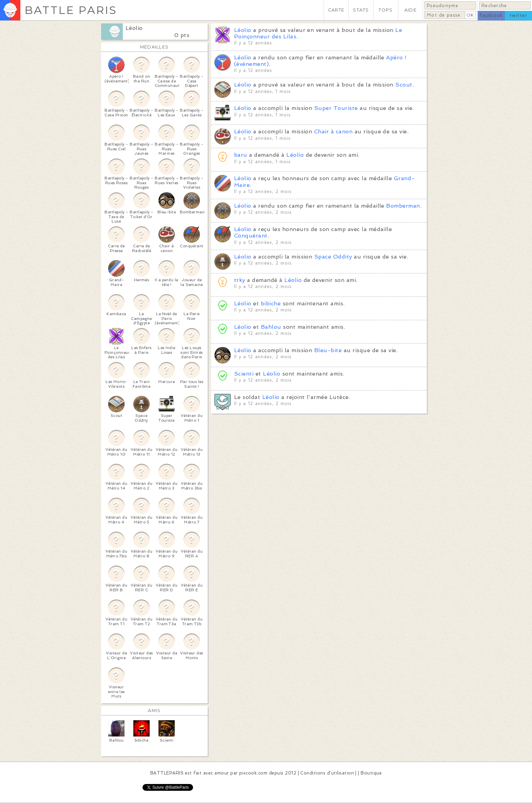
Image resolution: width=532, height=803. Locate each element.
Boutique (371, 773)
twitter (518, 15)
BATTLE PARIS (71, 10)
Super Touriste (336, 108)
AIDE (411, 10)
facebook (491, 15)
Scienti (244, 374)
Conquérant (251, 236)
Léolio (134, 28)
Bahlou (271, 327)
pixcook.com (253, 773)
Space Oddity (333, 257)
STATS (361, 10)
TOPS (386, 10)
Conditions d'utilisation (327, 773)
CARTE (336, 10)
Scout (404, 85)
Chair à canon (333, 131)
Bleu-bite (328, 350)
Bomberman (403, 206)
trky (240, 280)
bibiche (271, 303)
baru (241, 155)
